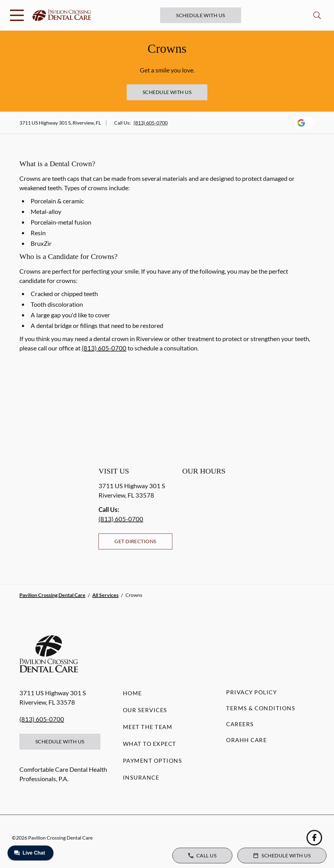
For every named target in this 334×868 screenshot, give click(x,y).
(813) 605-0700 (151, 123)
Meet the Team (148, 727)
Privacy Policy (251, 692)
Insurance (141, 777)
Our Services (145, 710)
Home (132, 693)
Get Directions (135, 541)
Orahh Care (246, 740)
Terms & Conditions (261, 708)
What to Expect (150, 744)
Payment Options (153, 761)
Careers (240, 724)
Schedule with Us (201, 15)
